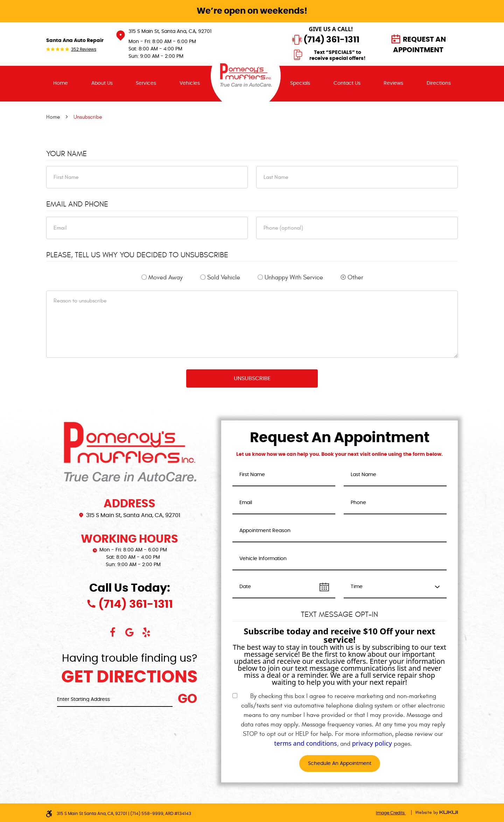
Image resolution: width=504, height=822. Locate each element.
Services (146, 83)
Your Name (66, 154)
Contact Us (347, 83)
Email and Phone (77, 204)
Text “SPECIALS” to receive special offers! (337, 56)
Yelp (146, 632)
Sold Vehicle (224, 277)
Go (187, 699)
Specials (300, 83)
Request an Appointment (419, 45)
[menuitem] (61, 84)
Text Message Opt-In (339, 614)
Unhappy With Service (294, 277)
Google (129, 632)
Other (355, 277)
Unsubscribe (88, 117)
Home (61, 83)
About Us (102, 83)
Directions (439, 83)
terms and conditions (305, 743)
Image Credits (391, 813)
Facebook (113, 632)
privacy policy (372, 743)
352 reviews (84, 49)
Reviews (393, 83)
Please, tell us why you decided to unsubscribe (137, 255)
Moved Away (166, 277)
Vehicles (190, 83)
